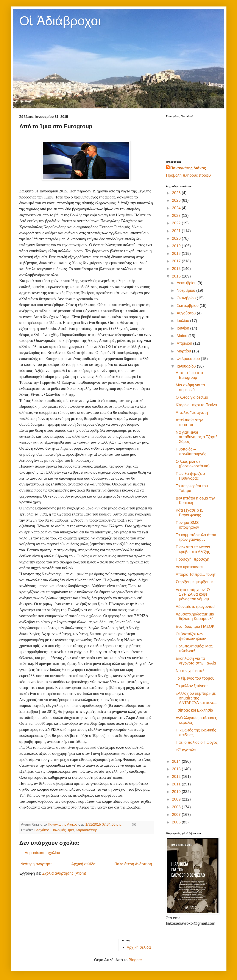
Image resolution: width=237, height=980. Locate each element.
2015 (177, 276)
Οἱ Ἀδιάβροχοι (60, 21)
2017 (177, 261)
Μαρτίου (184, 351)
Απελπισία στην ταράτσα (189, 422)
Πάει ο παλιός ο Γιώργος (197, 742)
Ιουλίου (183, 321)
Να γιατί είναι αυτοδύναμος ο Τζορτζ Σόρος (196, 437)
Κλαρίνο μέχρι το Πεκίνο (196, 405)
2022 (177, 223)
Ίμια (71, 830)
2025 (177, 200)
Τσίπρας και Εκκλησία (194, 710)
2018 (177, 254)
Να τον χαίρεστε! (190, 671)
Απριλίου (185, 343)
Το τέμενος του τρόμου (195, 678)
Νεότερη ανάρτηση (37, 864)
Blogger (135, 960)
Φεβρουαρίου (189, 359)
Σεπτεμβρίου (188, 306)
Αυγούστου (187, 313)
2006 (177, 822)
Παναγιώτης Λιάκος (188, 168)
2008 (177, 807)
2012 (177, 777)
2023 (177, 216)
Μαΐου (182, 336)
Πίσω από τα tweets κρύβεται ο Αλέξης (193, 549)
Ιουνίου (183, 328)
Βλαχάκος (42, 830)
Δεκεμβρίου (187, 283)
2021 (177, 231)
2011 (177, 784)
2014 (177, 761)
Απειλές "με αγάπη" (192, 412)
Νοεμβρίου (186, 290)
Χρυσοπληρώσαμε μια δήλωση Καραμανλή (195, 617)
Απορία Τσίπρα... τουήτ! (196, 574)
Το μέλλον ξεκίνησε (192, 686)
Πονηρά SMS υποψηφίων (187, 525)
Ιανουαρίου (187, 366)
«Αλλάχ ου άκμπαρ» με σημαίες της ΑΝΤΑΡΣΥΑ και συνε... (196, 698)
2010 (177, 792)
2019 (177, 246)
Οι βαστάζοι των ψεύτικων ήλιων (191, 636)
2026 (177, 193)
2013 (177, 769)
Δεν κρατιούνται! (190, 567)
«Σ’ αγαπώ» (186, 750)
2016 (177, 269)
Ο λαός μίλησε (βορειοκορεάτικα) (193, 464)
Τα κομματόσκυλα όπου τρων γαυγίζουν (196, 537)
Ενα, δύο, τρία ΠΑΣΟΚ (195, 626)
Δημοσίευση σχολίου (42, 853)
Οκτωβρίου (187, 298)
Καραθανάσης (87, 830)
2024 (177, 208)
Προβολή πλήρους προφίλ (189, 175)
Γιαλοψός (59, 830)
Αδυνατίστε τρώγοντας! (195, 607)
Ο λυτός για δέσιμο (192, 397)
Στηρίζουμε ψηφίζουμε (194, 582)
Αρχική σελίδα (83, 864)
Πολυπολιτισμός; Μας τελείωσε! (194, 649)
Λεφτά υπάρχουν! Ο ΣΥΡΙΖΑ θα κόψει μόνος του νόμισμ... (194, 594)
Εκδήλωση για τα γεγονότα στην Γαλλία (196, 661)
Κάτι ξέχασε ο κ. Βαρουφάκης (189, 513)
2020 (177, 238)
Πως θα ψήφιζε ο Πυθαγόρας (190, 476)
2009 (177, 799)
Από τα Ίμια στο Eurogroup (189, 375)
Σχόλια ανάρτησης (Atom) (64, 873)
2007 (177, 815)
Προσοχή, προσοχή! (193, 559)
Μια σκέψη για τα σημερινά (190, 387)
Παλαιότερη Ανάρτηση (133, 864)
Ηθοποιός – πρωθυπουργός (191, 452)
